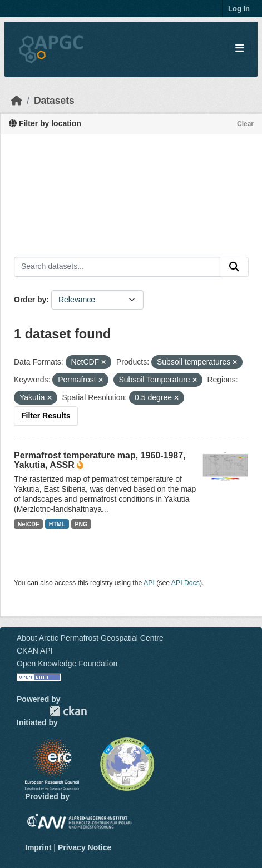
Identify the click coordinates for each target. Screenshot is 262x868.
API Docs (186, 583)
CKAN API (35, 651)
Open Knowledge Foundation (67, 664)
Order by (30, 300)
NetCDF (29, 524)
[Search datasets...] (117, 267)
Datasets (54, 101)
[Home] (17, 101)
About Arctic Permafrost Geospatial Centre (90, 638)
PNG (81, 524)
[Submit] (234, 267)
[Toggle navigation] (239, 49)
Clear (245, 124)
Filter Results (46, 416)
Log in (239, 9)
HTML (57, 524)
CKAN (68, 711)
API (149, 583)
